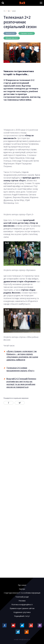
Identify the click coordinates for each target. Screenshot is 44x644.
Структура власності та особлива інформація (22, 593)
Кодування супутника (22, 612)
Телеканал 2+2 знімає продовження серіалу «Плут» (20, 369)
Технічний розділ (22, 597)
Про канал (22, 585)
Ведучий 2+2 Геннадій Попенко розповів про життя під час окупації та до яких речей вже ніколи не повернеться (21, 383)
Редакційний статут (22, 616)
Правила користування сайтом (22, 608)
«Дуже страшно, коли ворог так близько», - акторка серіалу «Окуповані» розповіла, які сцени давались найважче (22, 356)
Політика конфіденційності (22, 605)
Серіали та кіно (27, 33)
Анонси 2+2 (10, 33)
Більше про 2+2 (12, 38)
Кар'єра (22, 589)
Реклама (22, 601)
